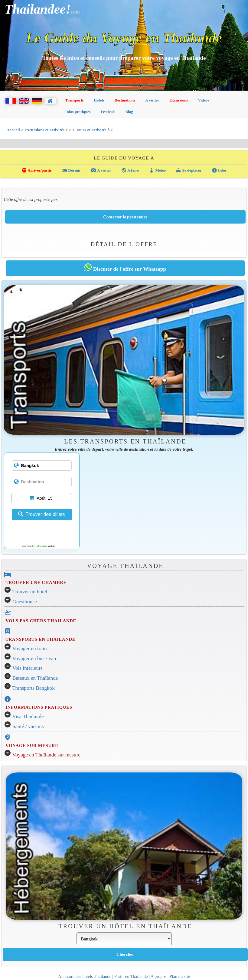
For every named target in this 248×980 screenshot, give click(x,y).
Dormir (71, 170)
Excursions (179, 100)
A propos (159, 976)
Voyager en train (30, 648)
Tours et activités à (93, 130)
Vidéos (204, 100)
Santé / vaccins (28, 726)
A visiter (152, 100)
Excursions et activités (44, 130)
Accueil (13, 130)
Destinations (125, 100)
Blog (129, 112)
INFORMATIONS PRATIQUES (39, 707)
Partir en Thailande (131, 976)
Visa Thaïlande (28, 716)
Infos (219, 170)
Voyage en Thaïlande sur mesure (46, 755)
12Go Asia (41, 546)
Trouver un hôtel (30, 592)
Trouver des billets (41, 514)
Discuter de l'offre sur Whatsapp (125, 268)
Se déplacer (189, 170)
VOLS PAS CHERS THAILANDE (41, 621)
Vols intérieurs (28, 668)
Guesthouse (25, 602)
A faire (130, 170)
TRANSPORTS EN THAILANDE (40, 639)
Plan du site (179, 976)
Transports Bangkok (34, 688)
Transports (75, 100)
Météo (157, 170)
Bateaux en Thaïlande (35, 678)
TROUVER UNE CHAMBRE (36, 582)
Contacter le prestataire (125, 217)
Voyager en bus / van (34, 658)
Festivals (108, 112)
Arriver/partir (37, 170)
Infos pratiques (78, 112)
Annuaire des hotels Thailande (85, 976)
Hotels (99, 100)
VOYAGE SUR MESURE (32, 746)
